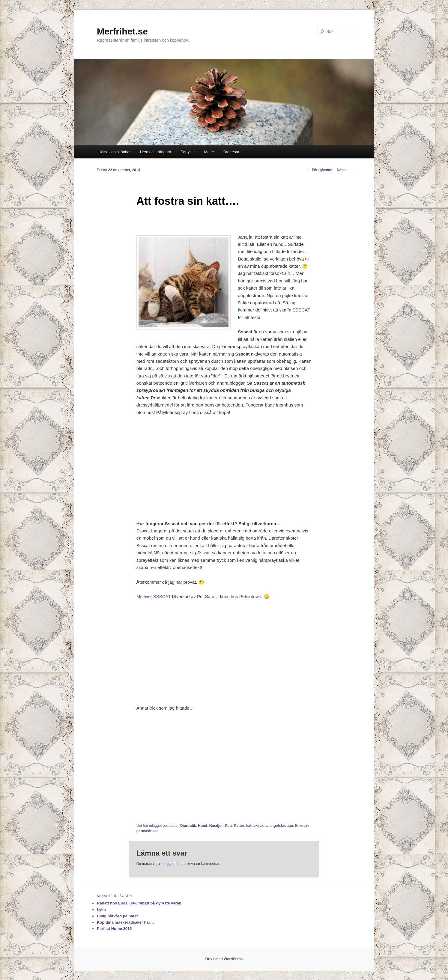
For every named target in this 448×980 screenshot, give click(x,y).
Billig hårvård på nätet (117, 916)
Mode (209, 152)
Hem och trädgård (156, 152)
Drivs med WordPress (224, 959)
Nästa (344, 170)
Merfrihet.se (122, 31)
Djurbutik (188, 826)
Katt (228, 826)
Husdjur (216, 826)
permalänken (148, 831)
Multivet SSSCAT (154, 596)
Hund (203, 826)
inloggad (167, 864)
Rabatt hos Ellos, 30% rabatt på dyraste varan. (140, 903)
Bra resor (231, 152)
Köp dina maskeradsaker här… (125, 922)
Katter (239, 826)
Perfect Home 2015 (114, 929)
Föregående (320, 170)
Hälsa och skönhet (114, 152)
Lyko (101, 910)
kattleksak (255, 826)
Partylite (188, 152)
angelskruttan (281, 826)
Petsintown (250, 596)
